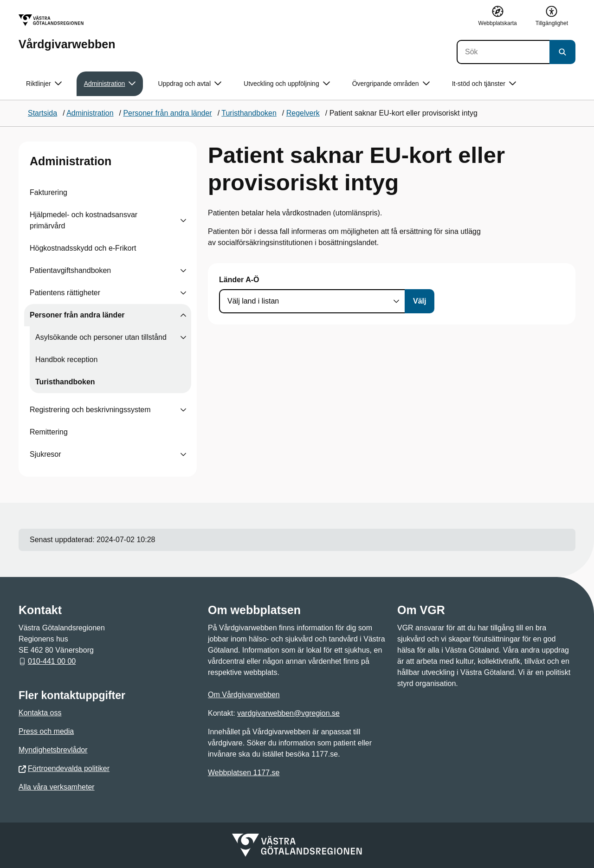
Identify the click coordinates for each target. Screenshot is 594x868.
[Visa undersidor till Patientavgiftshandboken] (183, 271)
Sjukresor (45, 454)
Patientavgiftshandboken (70, 270)
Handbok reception (66, 360)
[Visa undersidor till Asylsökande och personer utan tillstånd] (183, 337)
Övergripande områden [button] (391, 84)
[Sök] (503, 52)
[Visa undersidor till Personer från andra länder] (183, 315)
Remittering (49, 432)
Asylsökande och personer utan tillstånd (101, 337)
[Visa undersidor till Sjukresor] (183, 454)
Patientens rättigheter (65, 293)
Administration (71, 161)
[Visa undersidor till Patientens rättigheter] (183, 293)
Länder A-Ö (239, 280)
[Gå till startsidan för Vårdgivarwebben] (67, 32)
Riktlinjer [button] (44, 84)
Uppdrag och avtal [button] (190, 84)
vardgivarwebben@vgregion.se (288, 713)
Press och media (46, 731)
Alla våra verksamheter (57, 787)
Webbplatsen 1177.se (244, 773)
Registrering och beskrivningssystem (90, 410)
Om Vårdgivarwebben (244, 695)
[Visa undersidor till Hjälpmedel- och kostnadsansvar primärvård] (183, 220)
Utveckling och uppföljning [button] (287, 84)
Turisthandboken (65, 382)
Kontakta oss (40, 713)
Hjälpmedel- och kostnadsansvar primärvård (84, 220)
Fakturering (48, 192)
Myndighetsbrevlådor (53, 750)
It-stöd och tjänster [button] (484, 84)
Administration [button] (110, 84)
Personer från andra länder (77, 315)
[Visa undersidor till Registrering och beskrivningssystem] (183, 410)
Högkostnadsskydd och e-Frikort (83, 248)
